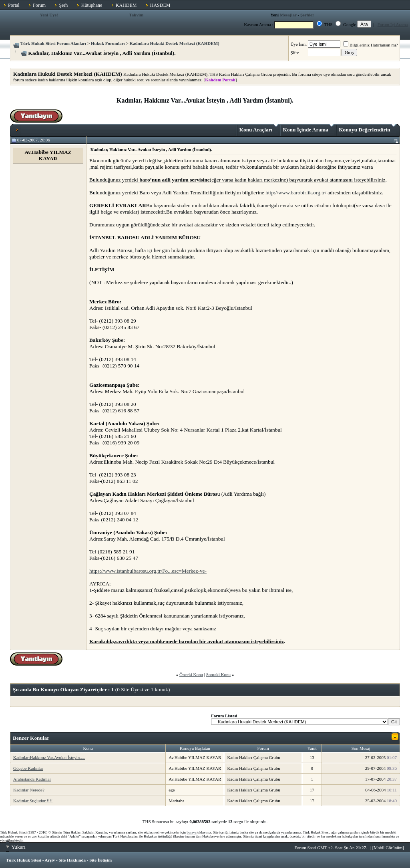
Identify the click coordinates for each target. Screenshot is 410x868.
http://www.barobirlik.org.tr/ (296, 193)
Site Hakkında (72, 860)
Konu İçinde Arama (309, 128)
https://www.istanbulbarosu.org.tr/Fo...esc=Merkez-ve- (148, 571)
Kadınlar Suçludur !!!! (33, 801)
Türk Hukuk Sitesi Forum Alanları (53, 43)
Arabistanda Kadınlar (32, 779)
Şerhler (307, 15)
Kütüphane (92, 5)
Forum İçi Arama (393, 24)
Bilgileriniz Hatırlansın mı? (371, 45)
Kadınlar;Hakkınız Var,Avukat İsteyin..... (49, 757)
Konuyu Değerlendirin (367, 128)
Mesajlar (288, 15)
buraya (192, 832)
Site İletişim (100, 860)
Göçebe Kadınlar (28, 768)
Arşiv (50, 860)
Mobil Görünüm (388, 848)
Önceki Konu (191, 674)
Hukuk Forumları (108, 43)
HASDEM (160, 5)
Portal (14, 5)
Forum (39, 5)
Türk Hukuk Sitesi (24, 860)
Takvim (136, 15)
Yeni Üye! (49, 15)
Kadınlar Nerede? (29, 790)
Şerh (63, 5)
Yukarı (16, 847)
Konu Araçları (259, 128)
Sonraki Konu (218, 674)
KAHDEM (126, 5)
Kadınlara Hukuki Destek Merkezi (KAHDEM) (174, 43)
